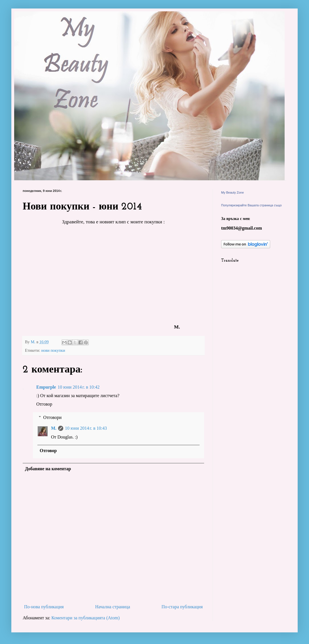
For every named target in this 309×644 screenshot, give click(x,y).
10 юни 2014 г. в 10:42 (79, 387)
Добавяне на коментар (48, 469)
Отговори (53, 417)
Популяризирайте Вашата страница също (251, 205)
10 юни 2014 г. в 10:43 (86, 428)
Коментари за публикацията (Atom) (85, 618)
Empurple (46, 387)
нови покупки (53, 350)
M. (54, 428)
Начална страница (113, 607)
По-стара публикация (182, 607)
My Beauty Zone (232, 192)
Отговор (44, 404)
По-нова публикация (44, 607)
